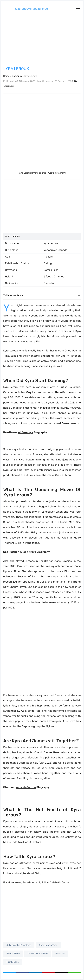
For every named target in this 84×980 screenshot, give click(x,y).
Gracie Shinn (13, 954)
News (18, 882)
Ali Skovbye (26, 432)
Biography (17, 76)
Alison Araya (28, 552)
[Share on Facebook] (22, 973)
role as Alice (59, 538)
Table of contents (42, 295)
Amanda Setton (26, 787)
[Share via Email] (62, 973)
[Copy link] (75, 973)
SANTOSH (8, 86)
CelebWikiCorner (60, 882)
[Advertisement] (42, 39)
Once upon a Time (48, 945)
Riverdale (60, 954)
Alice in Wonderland (38, 954)
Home (6, 76)
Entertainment (31, 882)
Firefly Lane (13, 962)
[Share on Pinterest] (49, 973)
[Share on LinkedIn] (35, 973)
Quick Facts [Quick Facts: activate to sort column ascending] (12, 237)
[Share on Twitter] (9, 973)
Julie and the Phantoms (19, 945)
